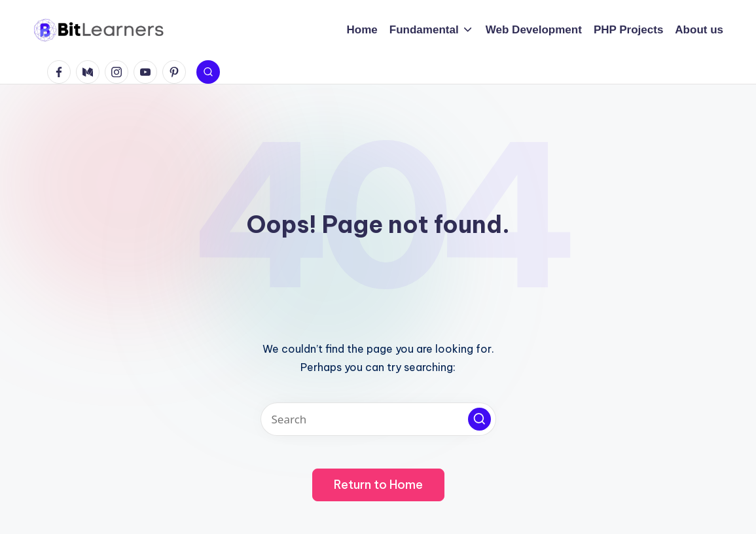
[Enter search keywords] (378, 419)
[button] (479, 419)
